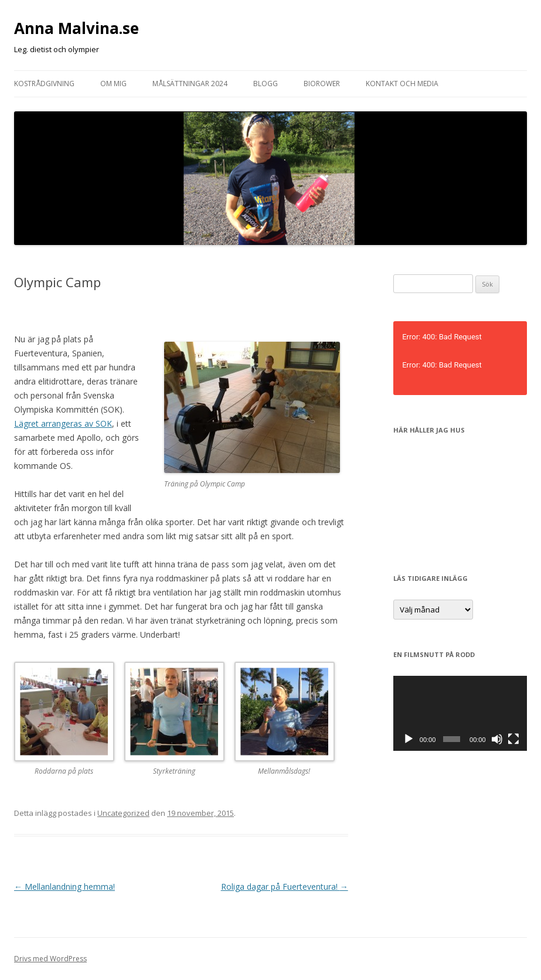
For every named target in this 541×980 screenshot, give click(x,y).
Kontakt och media (402, 84)
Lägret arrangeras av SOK (63, 423)
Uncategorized (123, 813)
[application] (460, 713)
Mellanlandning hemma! (64, 887)
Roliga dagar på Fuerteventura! (285, 887)
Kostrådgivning (44, 84)
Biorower (322, 84)
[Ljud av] (497, 739)
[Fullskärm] (513, 739)
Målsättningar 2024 (190, 84)
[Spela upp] (409, 739)
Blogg (266, 84)
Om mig (113, 84)
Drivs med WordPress (50, 959)
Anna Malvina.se (76, 28)
